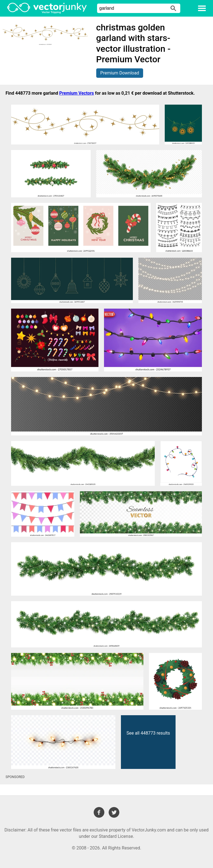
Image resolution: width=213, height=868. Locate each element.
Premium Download (120, 73)
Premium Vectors (77, 93)
